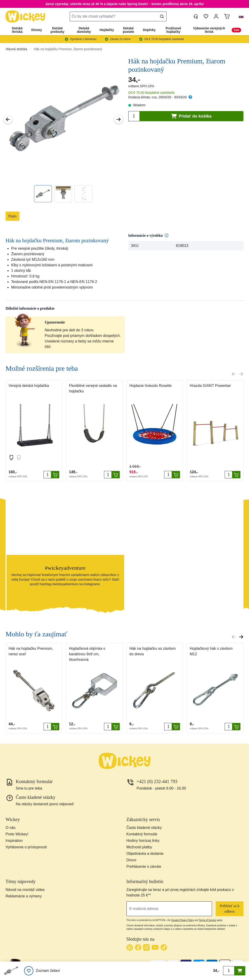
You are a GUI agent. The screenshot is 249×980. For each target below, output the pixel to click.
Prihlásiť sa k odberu (230, 909)
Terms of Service (208, 920)
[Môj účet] (216, 16)
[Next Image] (119, 119)
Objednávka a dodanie (145, 854)
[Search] (162, 16)
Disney (37, 30)
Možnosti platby (139, 847)
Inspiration (14, 841)
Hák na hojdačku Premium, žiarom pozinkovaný (68, 49)
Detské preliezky (57, 30)
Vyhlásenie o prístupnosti (26, 847)
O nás (11, 828)
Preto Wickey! (17, 834)
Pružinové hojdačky (173, 30)
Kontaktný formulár (142, 834)
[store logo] (25, 17)
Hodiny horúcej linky (143, 841)
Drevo (131, 860)
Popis (13, 216)
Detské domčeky (84, 30)
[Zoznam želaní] (42, 971)
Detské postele (128, 30)
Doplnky (149, 30)
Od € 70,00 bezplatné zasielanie (151, 93)
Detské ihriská (17, 30)
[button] (239, 16)
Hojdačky (107, 30)
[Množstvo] (47, 475)
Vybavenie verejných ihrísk (209, 30)
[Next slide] (241, 374)
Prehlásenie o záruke (144, 866)
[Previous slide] (234, 374)
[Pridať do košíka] (55, 475)
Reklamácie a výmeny (24, 896)
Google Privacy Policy (182, 920)
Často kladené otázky (144, 828)
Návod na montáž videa (25, 890)
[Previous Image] (8, 119)
